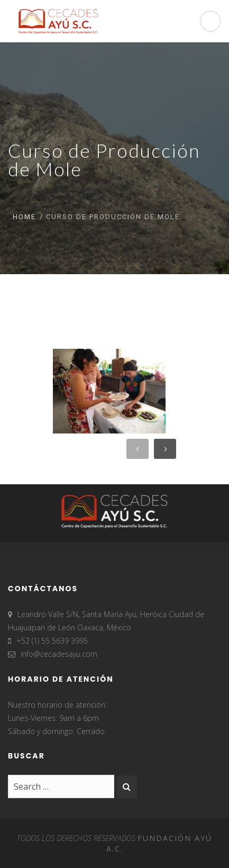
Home (24, 217)
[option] (104, 391)
